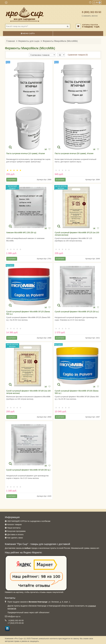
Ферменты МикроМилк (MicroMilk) (60, 41)
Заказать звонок (90, 16)
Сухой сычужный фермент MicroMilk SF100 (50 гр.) (28, 470)
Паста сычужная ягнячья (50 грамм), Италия (74, 153)
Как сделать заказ (15, 538)
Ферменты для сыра (29, 41)
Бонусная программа (16, 531)
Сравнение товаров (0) (78, 55)
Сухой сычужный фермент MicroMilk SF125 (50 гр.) (77, 312)
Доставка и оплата (15, 534)
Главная (11, 41)
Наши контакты (14, 528)
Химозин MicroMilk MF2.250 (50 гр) (21, 233)
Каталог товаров (15, 524)
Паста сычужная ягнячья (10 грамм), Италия (26, 153)
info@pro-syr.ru (14, 616)
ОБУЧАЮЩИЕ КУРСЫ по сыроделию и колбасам (29, 521)
